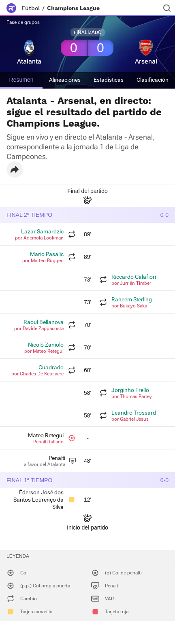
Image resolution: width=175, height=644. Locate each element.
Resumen (21, 80)
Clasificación (153, 80)
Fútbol (31, 8)
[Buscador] (167, 8)
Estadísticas (109, 80)
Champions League (73, 8)
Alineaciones (65, 80)
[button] (15, 169)
